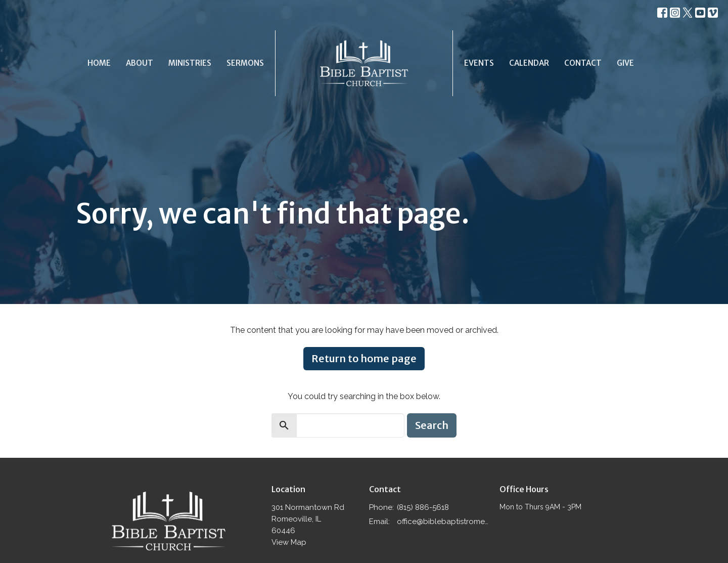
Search (432, 425)
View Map (289, 542)
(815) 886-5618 (423, 507)
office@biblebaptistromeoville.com (443, 522)
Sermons (245, 63)
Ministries (190, 63)
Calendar (529, 63)
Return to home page (364, 358)
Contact (583, 63)
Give (625, 63)
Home (99, 63)
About (140, 63)
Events (479, 63)
